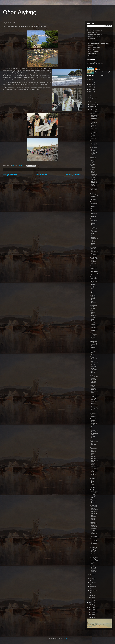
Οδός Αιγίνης (19, 12)
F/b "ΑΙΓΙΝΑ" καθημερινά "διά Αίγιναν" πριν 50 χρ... (94, 241)
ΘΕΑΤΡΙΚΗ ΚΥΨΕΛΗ (94, 37)
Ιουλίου (92, 112)
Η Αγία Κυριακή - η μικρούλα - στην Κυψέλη (94, 197)
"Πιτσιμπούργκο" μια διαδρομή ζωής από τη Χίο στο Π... (94, 423)
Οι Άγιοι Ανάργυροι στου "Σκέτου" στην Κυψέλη (93, 134)
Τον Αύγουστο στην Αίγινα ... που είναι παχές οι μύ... (94, 560)
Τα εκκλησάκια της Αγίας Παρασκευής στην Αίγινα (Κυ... (94, 433)
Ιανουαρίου (93, 94)
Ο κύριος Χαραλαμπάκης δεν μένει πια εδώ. (93, 336)
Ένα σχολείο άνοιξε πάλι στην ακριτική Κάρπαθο (94, 260)
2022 (90, 607)
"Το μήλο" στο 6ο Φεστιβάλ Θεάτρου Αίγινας (94, 517)
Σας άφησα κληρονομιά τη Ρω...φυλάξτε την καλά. (94, 407)
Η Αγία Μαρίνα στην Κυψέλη (93, 313)
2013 (90, 84)
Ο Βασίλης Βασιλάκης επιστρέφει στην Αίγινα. (93, 183)
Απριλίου (93, 104)
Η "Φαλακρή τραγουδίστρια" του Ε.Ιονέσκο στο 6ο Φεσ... (94, 551)
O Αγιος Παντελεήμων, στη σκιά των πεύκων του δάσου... (93, 452)
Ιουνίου (92, 109)
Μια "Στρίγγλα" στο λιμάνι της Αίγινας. (94, 143)
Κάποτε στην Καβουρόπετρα (94, 190)
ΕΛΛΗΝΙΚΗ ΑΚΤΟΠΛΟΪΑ (95, 35)
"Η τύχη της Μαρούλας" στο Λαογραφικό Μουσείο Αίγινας (94, 281)
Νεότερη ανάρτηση (10, 175)
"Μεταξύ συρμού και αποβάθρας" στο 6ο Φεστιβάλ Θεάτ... (94, 494)
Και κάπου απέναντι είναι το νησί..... (93, 160)
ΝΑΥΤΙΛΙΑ (91, 41)
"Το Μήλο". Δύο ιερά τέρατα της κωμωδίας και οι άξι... (93, 569)
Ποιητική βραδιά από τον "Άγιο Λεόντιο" (94, 204)
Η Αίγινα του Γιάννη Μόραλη (93, 501)
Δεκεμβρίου (93, 591)
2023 (90, 610)
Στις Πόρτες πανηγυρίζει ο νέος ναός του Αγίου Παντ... (94, 462)
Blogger (65, 638)
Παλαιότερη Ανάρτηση (74, 175)
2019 (90, 600)
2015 (90, 89)
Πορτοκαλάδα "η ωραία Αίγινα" (94, 307)
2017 (90, 595)
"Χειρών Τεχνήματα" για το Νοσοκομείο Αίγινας (94, 542)
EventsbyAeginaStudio (95, 52)
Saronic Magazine (93, 56)
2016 (90, 92)
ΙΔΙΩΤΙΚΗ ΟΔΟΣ (93, 39)
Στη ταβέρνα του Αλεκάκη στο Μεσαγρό (93, 290)
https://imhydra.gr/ (93, 54)
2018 (90, 598)
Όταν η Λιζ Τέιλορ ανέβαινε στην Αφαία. (93, 327)
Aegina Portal (92, 49)
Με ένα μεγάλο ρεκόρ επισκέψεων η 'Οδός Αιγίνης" (94, 173)
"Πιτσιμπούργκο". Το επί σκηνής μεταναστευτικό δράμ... (94, 508)
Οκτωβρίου (93, 583)
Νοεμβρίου (93, 587)
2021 (90, 605)
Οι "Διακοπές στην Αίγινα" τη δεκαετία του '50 (93, 370)
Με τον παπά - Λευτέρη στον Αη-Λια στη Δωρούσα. (93, 398)
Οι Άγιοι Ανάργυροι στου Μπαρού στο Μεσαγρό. (93, 124)
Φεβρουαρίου (94, 98)
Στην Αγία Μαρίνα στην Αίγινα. (93, 320)
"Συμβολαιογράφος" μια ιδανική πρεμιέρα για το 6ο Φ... (94, 472)
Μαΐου (92, 107)
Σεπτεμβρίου (94, 579)
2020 (90, 602)
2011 (90, 80)
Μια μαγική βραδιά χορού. (93, 166)
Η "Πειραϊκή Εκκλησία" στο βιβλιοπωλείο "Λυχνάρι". (94, 251)
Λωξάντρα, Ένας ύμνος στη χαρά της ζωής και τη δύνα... (94, 389)
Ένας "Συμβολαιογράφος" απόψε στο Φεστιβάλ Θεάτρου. (94, 379)
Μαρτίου (93, 102)
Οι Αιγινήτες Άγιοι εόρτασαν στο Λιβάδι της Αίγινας (94, 534)
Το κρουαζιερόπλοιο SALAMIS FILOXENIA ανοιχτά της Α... (94, 270)
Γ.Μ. (98, 69)
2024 (90, 612)
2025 (90, 615)
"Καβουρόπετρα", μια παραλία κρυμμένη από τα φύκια (94, 151)
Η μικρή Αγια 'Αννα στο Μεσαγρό (93, 415)
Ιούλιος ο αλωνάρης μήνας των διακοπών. (93, 116)
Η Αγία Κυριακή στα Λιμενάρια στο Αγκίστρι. (93, 213)
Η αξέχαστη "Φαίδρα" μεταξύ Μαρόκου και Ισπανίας (93, 299)
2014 (90, 87)
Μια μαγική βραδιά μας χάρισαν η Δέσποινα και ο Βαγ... (94, 525)
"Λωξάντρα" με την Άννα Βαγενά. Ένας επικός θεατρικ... (93, 483)
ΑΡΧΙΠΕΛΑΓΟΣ (93, 32)
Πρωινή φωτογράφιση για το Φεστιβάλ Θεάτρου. (94, 222)
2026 (90, 617)
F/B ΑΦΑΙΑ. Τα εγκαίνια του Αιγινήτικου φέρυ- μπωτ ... (94, 231)
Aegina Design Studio (94, 47)
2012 (90, 82)
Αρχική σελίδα (41, 175)
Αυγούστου (93, 575)
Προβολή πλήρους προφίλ (103, 72)
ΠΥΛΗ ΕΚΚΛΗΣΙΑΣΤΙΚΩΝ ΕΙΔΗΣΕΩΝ (99, 43)
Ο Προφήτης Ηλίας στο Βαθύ (93, 353)
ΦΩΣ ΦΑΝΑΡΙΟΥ (93, 45)
